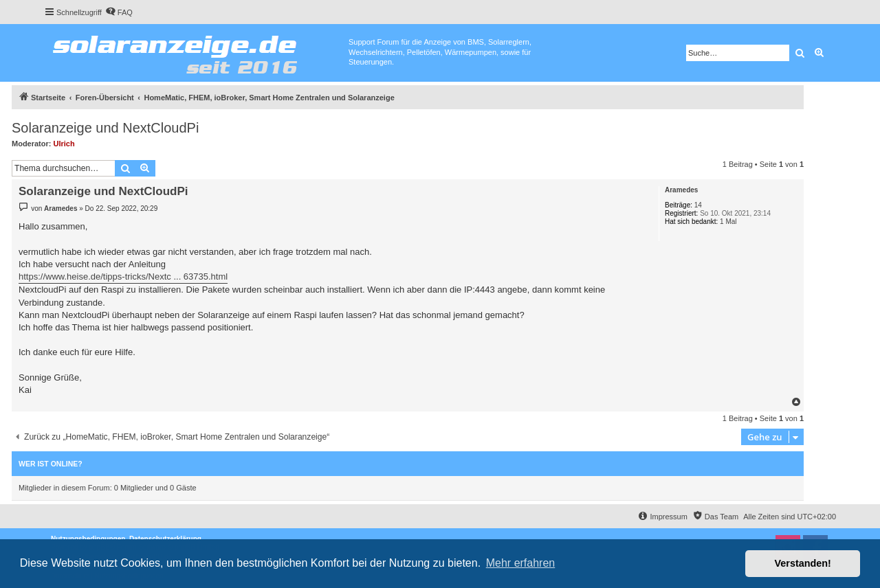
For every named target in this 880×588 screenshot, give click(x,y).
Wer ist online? (51, 464)
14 (698, 205)
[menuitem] (119, 12)
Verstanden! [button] (803, 563)
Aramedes (681, 190)
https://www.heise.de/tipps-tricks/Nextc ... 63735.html (123, 276)
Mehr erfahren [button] (521, 563)
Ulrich (64, 144)
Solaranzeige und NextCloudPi (105, 128)
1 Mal (728, 222)
